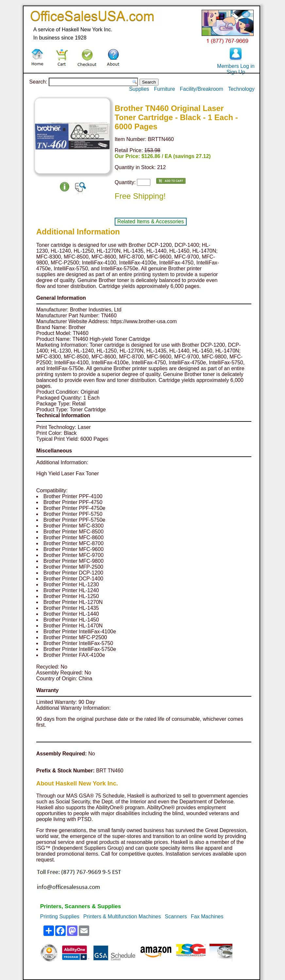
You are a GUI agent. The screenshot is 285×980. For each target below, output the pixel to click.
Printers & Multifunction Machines (122, 917)
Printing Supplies (60, 917)
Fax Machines (207, 917)
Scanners (176, 917)
